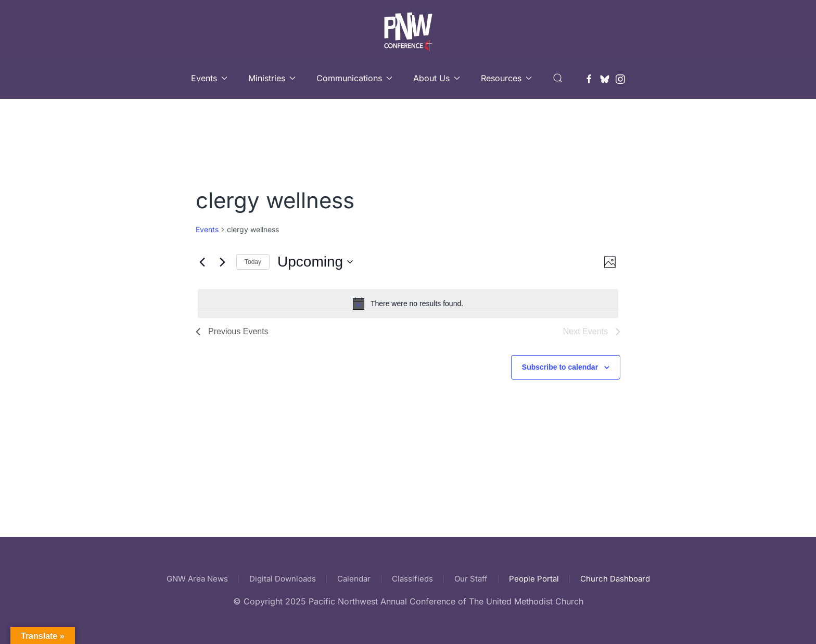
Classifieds (412, 579)
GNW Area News (197, 579)
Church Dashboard (615, 579)
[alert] (408, 304)
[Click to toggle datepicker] (315, 262)
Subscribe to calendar (560, 367)
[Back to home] (408, 29)
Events (207, 229)
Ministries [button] (272, 78)
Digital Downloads (283, 579)
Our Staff (471, 579)
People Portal (534, 579)
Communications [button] (354, 78)
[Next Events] (222, 262)
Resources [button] (506, 78)
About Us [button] (437, 78)
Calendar (354, 579)
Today (253, 262)
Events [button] (209, 78)
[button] (558, 78)
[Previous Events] (202, 262)
